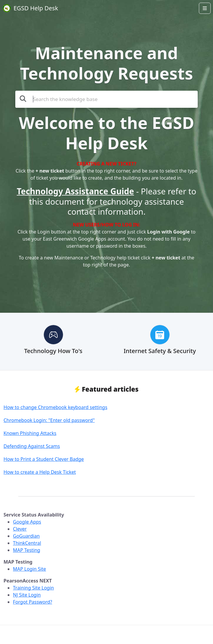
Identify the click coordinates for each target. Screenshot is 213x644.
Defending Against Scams (32, 446)
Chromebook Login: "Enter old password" (49, 420)
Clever (20, 529)
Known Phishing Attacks (30, 433)
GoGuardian (26, 536)
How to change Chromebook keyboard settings (55, 407)
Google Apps (27, 522)
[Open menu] (205, 8)
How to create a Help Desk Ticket (40, 472)
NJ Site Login (27, 595)
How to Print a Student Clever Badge (44, 459)
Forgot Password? (33, 602)
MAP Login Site (29, 569)
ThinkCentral (27, 543)
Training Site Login (33, 588)
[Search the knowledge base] (106, 99)
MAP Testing (27, 550)
